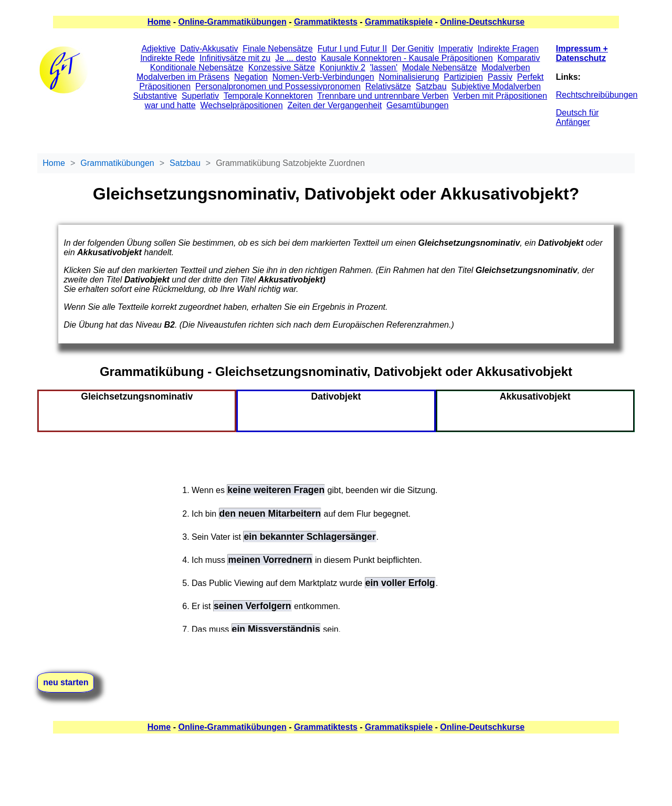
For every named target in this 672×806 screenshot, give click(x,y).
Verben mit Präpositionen (500, 96)
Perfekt (531, 77)
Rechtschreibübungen (597, 95)
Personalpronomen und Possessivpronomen (278, 86)
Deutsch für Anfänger (577, 117)
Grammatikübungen (117, 163)
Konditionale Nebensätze (197, 67)
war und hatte (170, 105)
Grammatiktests (326, 22)
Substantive (155, 96)
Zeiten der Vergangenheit (334, 105)
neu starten (66, 682)
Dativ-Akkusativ (209, 49)
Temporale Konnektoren (268, 96)
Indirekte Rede (167, 58)
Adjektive (158, 49)
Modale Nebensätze (439, 67)
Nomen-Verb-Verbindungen (323, 77)
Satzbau (431, 86)
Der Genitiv (413, 49)
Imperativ (456, 49)
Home (159, 22)
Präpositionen (165, 86)
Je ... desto (296, 58)
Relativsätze (388, 86)
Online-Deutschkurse (482, 22)
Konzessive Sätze (282, 67)
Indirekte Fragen (508, 49)
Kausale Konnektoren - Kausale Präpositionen (407, 58)
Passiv (500, 77)
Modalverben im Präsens (183, 77)
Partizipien (463, 77)
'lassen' (384, 67)
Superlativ (200, 96)
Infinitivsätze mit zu (235, 58)
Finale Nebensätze (277, 49)
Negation (251, 77)
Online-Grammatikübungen (232, 22)
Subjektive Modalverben (496, 86)
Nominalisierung (409, 77)
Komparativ (519, 58)
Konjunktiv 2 (343, 67)
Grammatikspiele (399, 22)
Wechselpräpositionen (241, 105)
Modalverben (506, 67)
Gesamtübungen (417, 105)
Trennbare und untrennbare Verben (383, 96)
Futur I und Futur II (353, 49)
